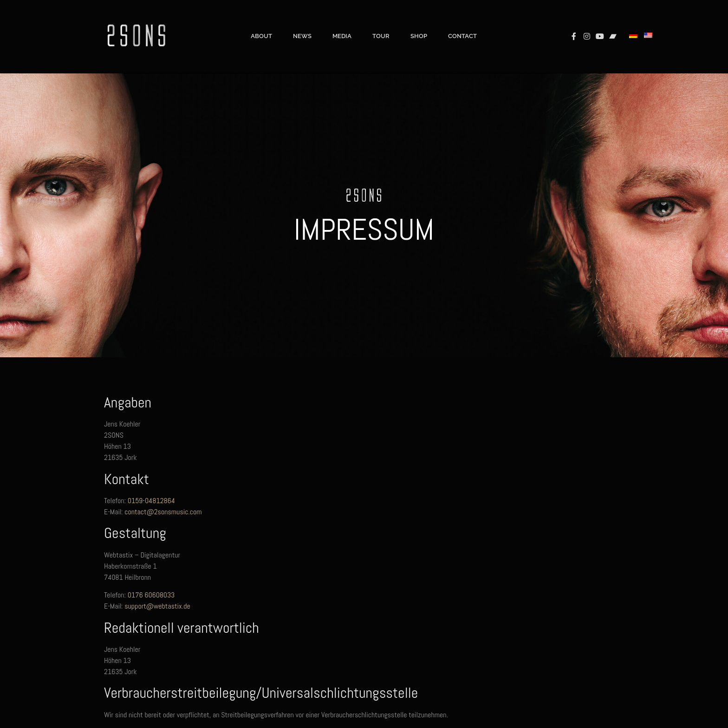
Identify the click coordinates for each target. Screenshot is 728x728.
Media (342, 22)
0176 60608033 (151, 595)
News (302, 22)
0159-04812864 (151, 501)
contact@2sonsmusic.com (163, 512)
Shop (419, 22)
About (261, 22)
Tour (381, 22)
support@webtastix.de (157, 606)
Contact (462, 22)
